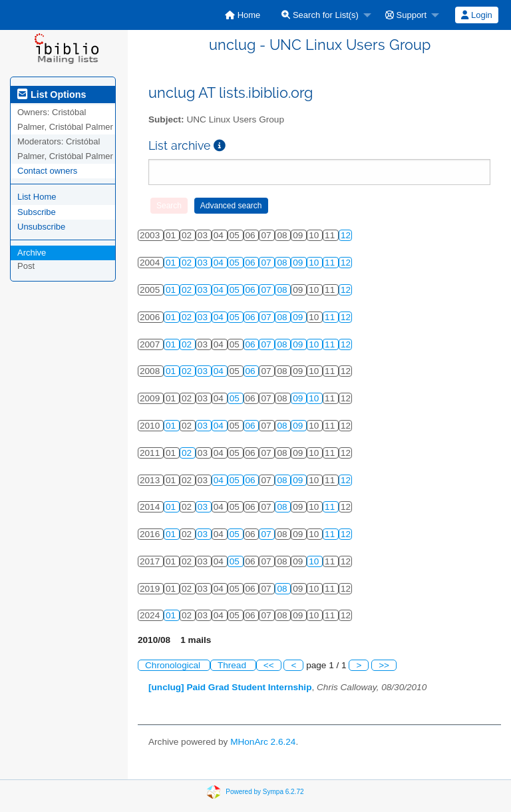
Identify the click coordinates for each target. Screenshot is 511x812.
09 (299, 263)
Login (476, 15)
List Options (52, 95)
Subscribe (37, 212)
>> (384, 665)
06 (252, 263)
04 (220, 263)
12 (346, 235)
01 (172, 263)
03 (204, 263)
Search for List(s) (320, 15)
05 (236, 263)
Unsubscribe (41, 227)
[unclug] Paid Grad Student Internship (230, 687)
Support (406, 15)
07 (267, 263)
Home (243, 15)
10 (315, 263)
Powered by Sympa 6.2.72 (264, 792)
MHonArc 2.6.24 (263, 742)
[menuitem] (243, 15)
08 (283, 263)
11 (331, 263)
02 (188, 263)
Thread (233, 665)
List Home (37, 197)
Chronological (174, 665)
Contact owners (47, 171)
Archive (32, 253)
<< (269, 665)
